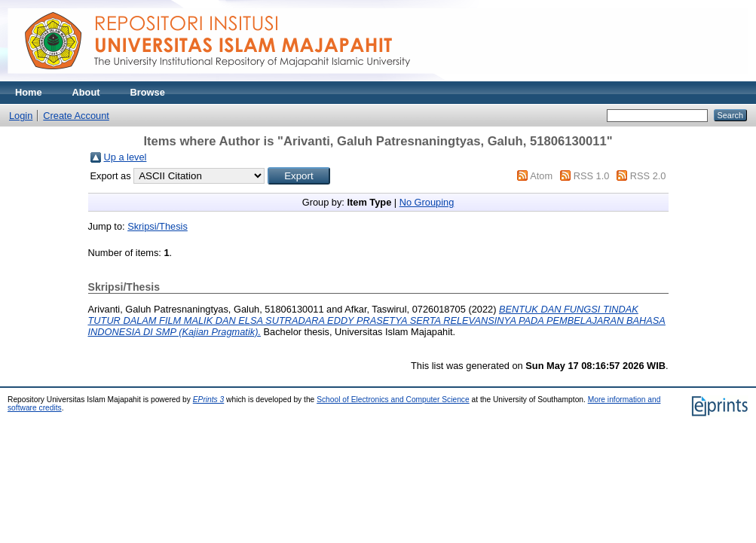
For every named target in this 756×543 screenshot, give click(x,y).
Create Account (76, 116)
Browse (148, 92)
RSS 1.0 (592, 176)
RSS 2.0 (648, 176)
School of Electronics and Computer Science (393, 400)
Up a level (125, 157)
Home (29, 92)
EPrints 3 (209, 400)
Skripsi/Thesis (158, 226)
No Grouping (427, 202)
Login (21, 116)
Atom (541, 176)
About (86, 92)
